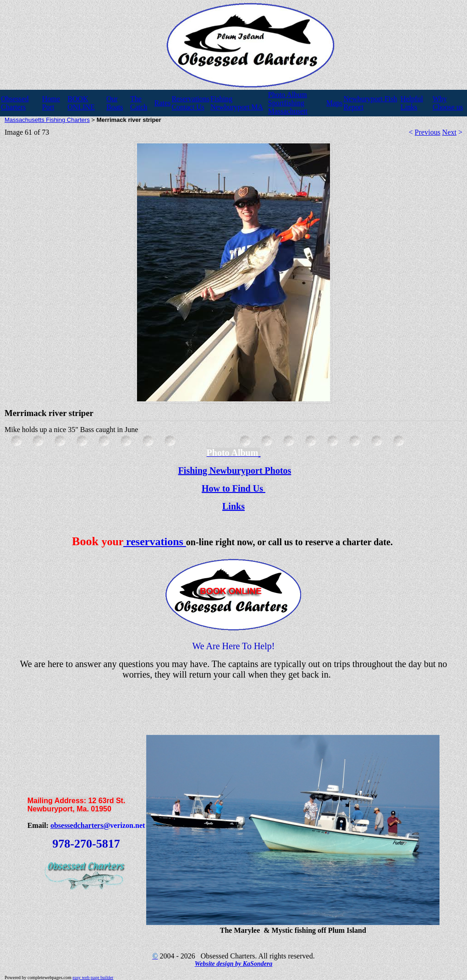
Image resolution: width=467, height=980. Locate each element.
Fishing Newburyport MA (237, 103)
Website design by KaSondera (234, 964)
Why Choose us (448, 103)
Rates (163, 103)
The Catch (139, 103)
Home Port (51, 103)
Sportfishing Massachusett (288, 107)
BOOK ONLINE (81, 103)
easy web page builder (93, 977)
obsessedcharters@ (80, 825)
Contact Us (188, 107)
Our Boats (115, 103)
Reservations (190, 99)
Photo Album (288, 95)
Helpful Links (412, 103)
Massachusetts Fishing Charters (47, 120)
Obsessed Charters (15, 103)
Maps (335, 103)
